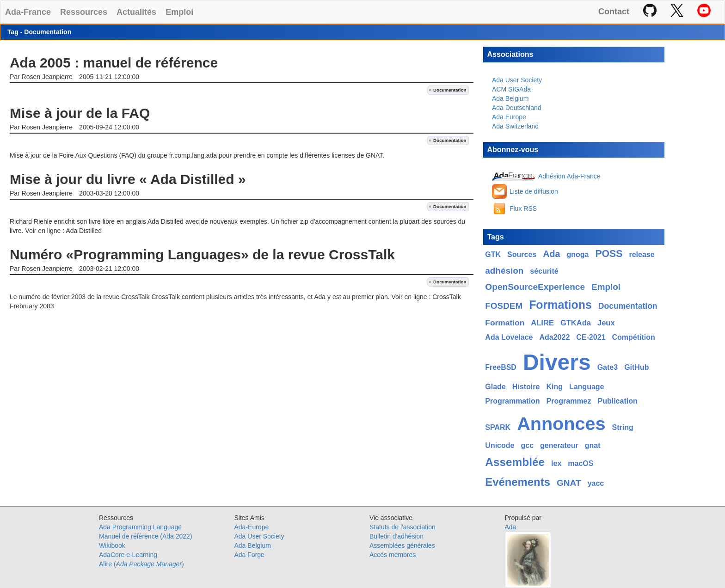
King (554, 387)
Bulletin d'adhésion (396, 536)
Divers (557, 362)
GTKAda (576, 323)
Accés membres (393, 555)
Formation (505, 323)
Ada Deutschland (517, 108)
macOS (581, 463)
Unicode (500, 445)
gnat (593, 445)
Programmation (512, 401)
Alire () (141, 564)
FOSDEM (504, 306)
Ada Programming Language (140, 527)
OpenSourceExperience (535, 287)
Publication (618, 401)
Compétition (633, 337)
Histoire (526, 387)
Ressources (84, 12)
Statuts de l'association (402, 527)
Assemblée (515, 462)
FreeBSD (501, 367)
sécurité (544, 271)
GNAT (569, 483)
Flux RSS (523, 208)
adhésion (504, 271)
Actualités (136, 12)
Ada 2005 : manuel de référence (114, 63)
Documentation (450, 90)
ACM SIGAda (511, 89)
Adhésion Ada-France (569, 176)
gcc (527, 445)
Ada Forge (249, 555)
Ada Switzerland (515, 126)
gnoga (578, 254)
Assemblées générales (402, 545)
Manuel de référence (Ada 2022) (146, 536)
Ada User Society (517, 80)
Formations (560, 305)
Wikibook (112, 545)
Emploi (179, 12)
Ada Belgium (510, 98)
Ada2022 (554, 337)
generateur (559, 445)
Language (587, 387)
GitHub (636, 367)
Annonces (561, 423)
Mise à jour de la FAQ (80, 113)
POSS (609, 254)
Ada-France (28, 12)
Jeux (606, 323)
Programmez (569, 401)
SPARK (498, 427)
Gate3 (608, 367)
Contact (614, 12)
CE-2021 (591, 337)
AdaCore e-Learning (128, 555)
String (622, 427)
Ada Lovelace (509, 337)
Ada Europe (509, 117)
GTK (493, 254)
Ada (551, 254)
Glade (495, 387)
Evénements (518, 482)
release (642, 254)
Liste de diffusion (534, 191)
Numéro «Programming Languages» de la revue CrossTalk (202, 254)
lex (556, 463)
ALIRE (542, 323)
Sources (522, 254)
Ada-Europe (252, 527)
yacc (596, 483)
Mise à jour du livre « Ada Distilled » (128, 179)
